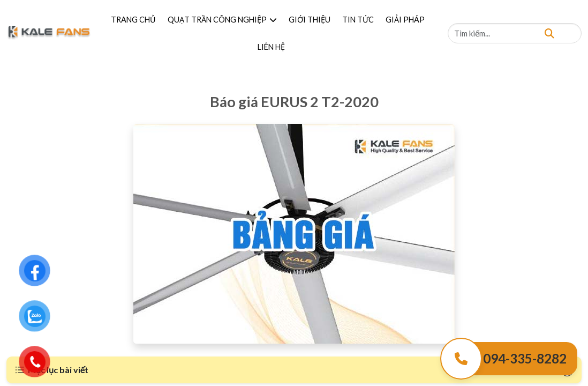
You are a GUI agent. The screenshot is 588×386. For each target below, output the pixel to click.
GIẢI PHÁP (405, 20)
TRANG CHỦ (133, 20)
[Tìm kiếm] (549, 33)
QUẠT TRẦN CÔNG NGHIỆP (222, 20)
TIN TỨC (358, 20)
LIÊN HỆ (271, 47)
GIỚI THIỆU (310, 20)
